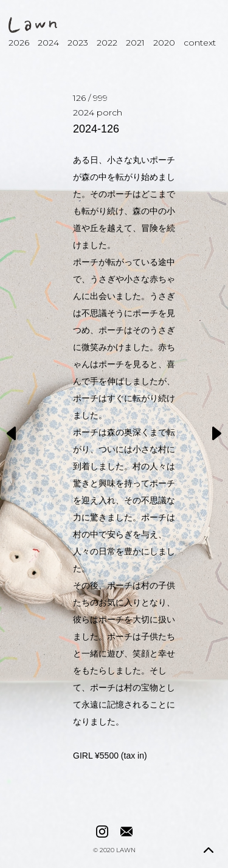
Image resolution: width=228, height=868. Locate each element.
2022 (107, 43)
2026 (19, 43)
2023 (78, 43)
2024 (48, 43)
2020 (164, 43)
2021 (135, 43)
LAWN (126, 850)
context (200, 43)
